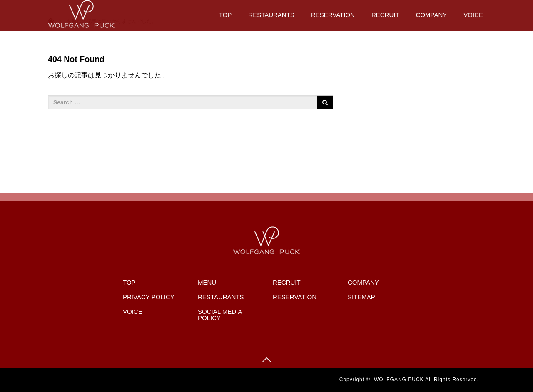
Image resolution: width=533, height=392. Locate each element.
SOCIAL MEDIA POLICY (220, 315)
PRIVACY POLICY (149, 297)
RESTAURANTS (271, 15)
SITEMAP (361, 297)
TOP (225, 15)
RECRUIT (385, 15)
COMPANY (432, 15)
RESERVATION (333, 15)
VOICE (473, 15)
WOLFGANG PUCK (399, 380)
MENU (207, 282)
